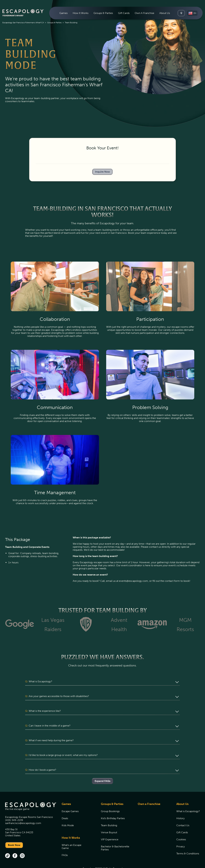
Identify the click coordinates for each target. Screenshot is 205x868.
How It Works (71, 826)
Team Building (109, 813)
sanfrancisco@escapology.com (23, 811)
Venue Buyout (109, 820)
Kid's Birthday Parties (113, 806)
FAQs (65, 843)
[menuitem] (64, 13)
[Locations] (181, 13)
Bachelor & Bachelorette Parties (115, 836)
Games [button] (64, 13)
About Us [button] (165, 13)
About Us (182, 792)
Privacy (181, 834)
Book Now (14, 833)
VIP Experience (110, 827)
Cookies (181, 827)
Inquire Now (102, 172)
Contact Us (183, 813)
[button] (192, 13)
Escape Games (70, 799)
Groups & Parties (54, 23)
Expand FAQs (102, 769)
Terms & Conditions (188, 841)
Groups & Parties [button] (103, 13)
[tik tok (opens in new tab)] (8, 844)
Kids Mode (68, 813)
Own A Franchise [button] (144, 13)
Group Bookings (110, 799)
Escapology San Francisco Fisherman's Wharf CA (23, 23)
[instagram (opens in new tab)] (22, 844)
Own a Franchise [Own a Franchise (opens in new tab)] (149, 792)
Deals (65, 806)
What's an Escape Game (72, 834)
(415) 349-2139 (14, 808)
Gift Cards (124, 13)
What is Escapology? (188, 799)
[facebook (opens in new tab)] (15, 844)
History (180, 806)
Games (66, 792)
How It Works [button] (81, 13)
